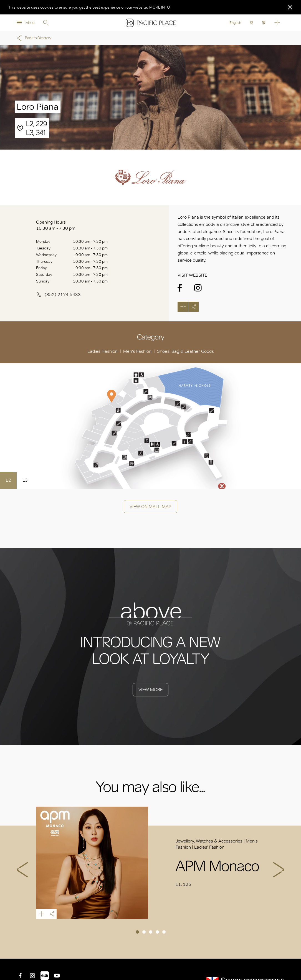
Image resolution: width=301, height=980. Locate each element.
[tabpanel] (150, 862)
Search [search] (46, 23)
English (235, 23)
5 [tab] (164, 932)
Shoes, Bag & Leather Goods (185, 351)
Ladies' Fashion (103, 351)
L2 (8, 480)
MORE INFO (160, 7)
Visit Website (192, 275)
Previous (22, 870)
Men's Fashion (137, 351)
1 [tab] (137, 932)
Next (279, 870)
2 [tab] (144, 932)
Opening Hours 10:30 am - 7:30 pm (56, 225)
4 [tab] (157, 932)
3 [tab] (151, 932)
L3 (25, 480)
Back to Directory (33, 38)
